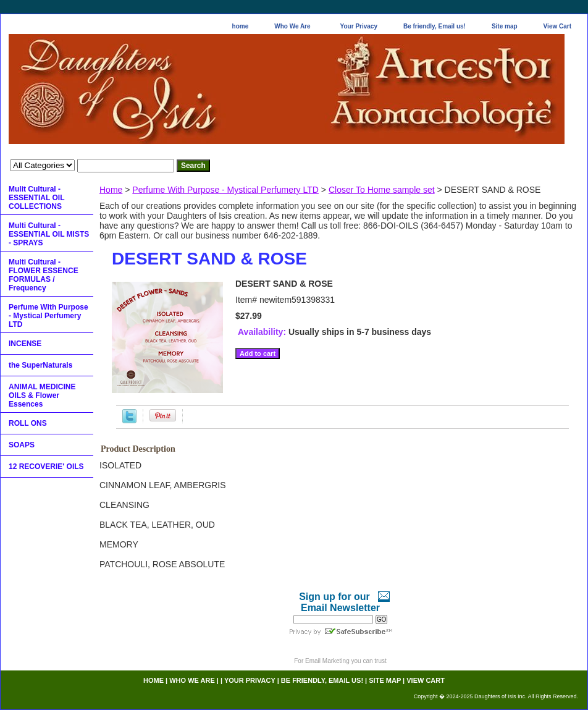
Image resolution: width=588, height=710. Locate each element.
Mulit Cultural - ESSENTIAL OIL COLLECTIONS (36, 198)
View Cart (557, 26)
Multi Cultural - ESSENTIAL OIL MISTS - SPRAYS (49, 234)
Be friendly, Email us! (435, 26)
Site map (505, 26)
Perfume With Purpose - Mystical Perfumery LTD (225, 190)
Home (111, 190)
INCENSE (25, 344)
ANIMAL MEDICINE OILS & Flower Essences (42, 395)
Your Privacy (359, 26)
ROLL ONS (28, 423)
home (241, 26)
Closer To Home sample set (382, 190)
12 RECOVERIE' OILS (46, 467)
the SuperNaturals (40, 365)
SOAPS (22, 445)
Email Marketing (327, 661)
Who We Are (292, 26)
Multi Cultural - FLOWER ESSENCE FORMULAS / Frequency (44, 275)
